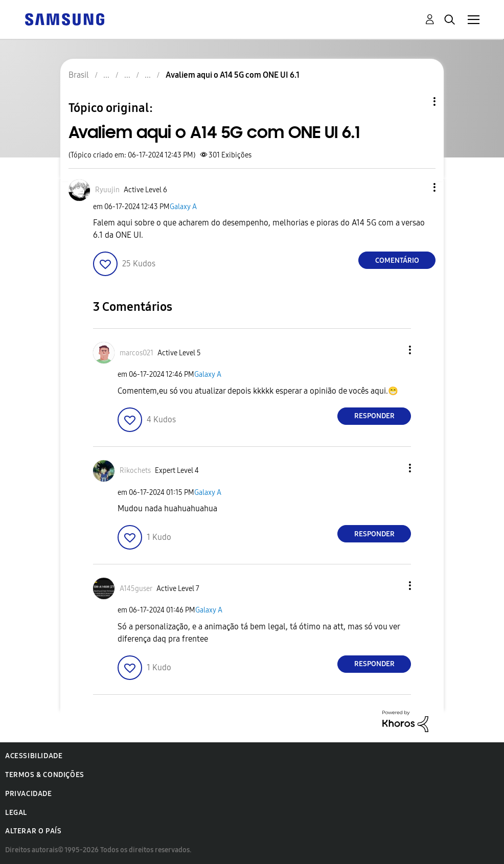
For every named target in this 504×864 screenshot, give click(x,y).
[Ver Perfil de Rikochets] (135, 471)
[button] (418, 187)
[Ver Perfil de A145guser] (136, 589)
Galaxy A (183, 207)
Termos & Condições (45, 775)
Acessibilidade (34, 756)
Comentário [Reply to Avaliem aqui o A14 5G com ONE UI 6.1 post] (397, 260)
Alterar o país (33, 831)
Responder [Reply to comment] (374, 416)
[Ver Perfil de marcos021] (136, 353)
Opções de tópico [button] (417, 101)
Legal (16, 813)
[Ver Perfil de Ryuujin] (107, 190)
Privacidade (29, 794)
